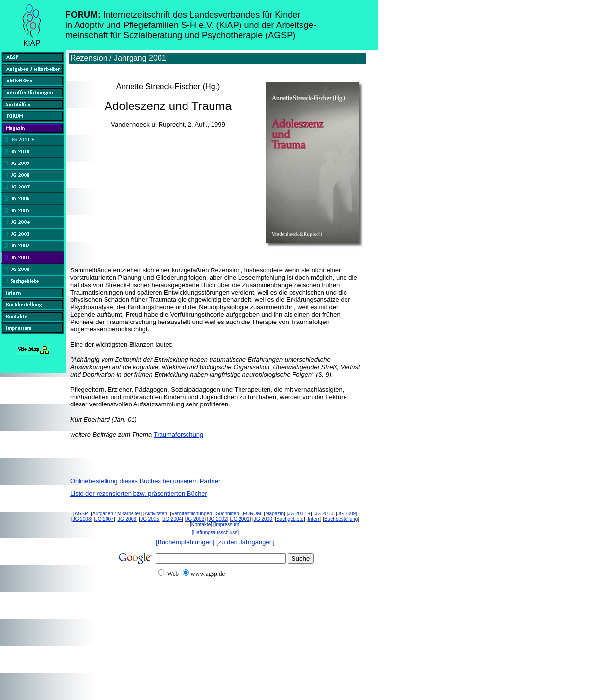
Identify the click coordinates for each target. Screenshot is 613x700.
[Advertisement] (190, 662)
